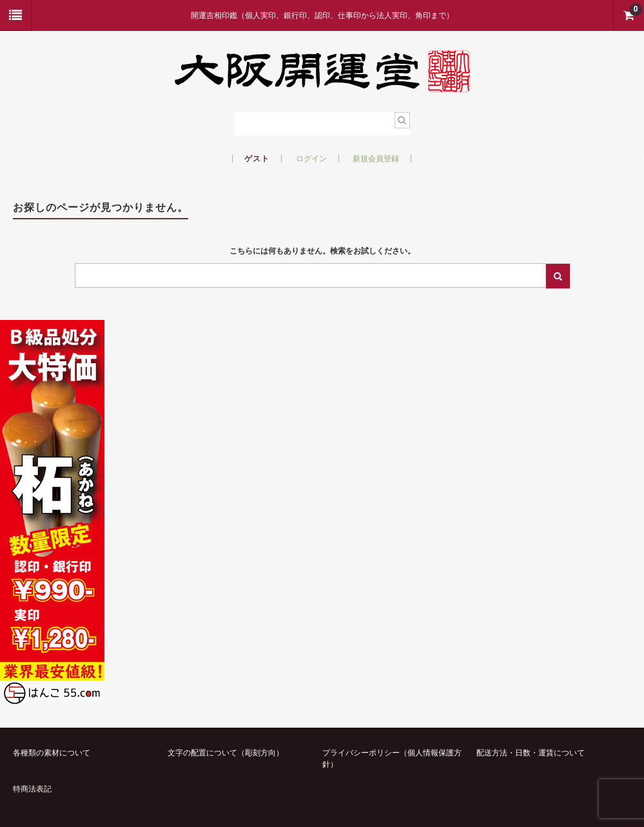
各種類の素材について (52, 753)
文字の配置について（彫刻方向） (226, 753)
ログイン (311, 159)
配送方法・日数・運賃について (531, 753)
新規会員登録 (376, 159)
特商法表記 (32, 789)
